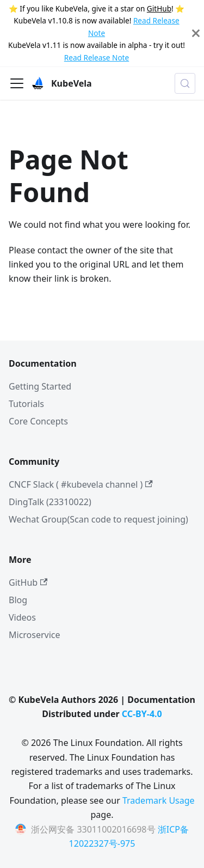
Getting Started (40, 386)
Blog (18, 600)
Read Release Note (97, 57)
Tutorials (26, 404)
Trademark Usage (159, 800)
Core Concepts (38, 421)
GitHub (159, 8)
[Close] (196, 33)
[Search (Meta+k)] (185, 83)
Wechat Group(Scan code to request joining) (98, 519)
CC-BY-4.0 (142, 714)
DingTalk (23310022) (50, 502)
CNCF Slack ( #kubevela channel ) (81, 484)
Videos (22, 617)
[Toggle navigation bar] (17, 83)
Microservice (35, 635)
